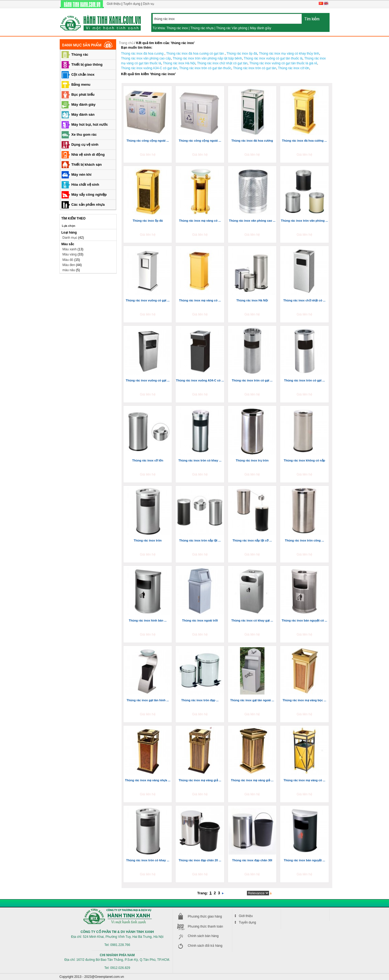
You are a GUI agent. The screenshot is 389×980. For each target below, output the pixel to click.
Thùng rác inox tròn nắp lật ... (200, 540)
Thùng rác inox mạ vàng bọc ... (304, 700)
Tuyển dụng (132, 4)
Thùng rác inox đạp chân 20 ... (200, 860)
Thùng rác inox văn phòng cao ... (252, 221)
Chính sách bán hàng (203, 936)
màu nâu (69, 270)
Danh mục (70, 238)
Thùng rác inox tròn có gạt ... (252, 380)
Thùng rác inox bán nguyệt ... (305, 860)
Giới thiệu (114, 4)
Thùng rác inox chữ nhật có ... (304, 300)
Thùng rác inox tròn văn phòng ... (304, 221)
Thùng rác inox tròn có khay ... (200, 460)
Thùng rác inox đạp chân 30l (252, 860)
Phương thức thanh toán (205, 926)
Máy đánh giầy (260, 28)
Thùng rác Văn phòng (232, 28)
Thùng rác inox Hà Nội (252, 300)
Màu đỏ (68, 260)
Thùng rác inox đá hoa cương (252, 141)
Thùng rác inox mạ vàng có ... (200, 221)
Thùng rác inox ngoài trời (200, 620)
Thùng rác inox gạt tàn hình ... (148, 700)
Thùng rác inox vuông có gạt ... (147, 300)
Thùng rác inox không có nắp (304, 460)
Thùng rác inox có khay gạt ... (252, 620)
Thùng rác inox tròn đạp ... (200, 700)
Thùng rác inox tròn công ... (304, 540)
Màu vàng (70, 254)
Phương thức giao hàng (205, 916)
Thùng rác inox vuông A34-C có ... (200, 380)
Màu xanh (70, 249)
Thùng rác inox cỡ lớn (148, 460)
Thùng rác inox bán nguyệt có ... (305, 620)
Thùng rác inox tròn (148, 540)
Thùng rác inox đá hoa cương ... (304, 141)
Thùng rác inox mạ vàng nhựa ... (148, 780)
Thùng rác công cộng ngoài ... (148, 141)
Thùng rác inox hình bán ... (148, 620)
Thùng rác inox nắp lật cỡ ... (252, 540)
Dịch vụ (148, 4)
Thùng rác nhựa (202, 28)
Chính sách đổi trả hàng (205, 946)
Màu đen (69, 265)
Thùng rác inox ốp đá (148, 221)
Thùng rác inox (177, 28)
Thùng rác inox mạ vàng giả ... (200, 780)
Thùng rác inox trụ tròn (252, 460)
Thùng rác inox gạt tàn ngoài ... (252, 700)
